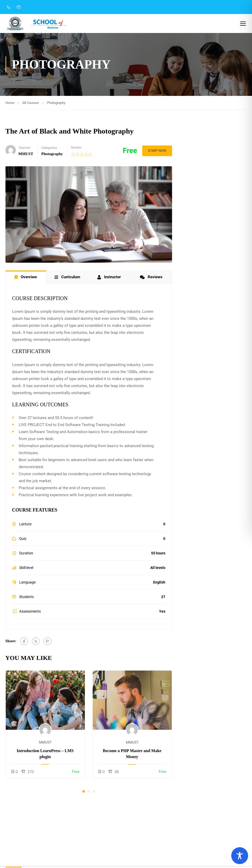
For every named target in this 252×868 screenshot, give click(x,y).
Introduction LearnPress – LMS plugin (45, 755)
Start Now (156, 151)
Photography (56, 104)
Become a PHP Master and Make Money (132, 755)
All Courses (31, 104)
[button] (84, 792)
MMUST (45, 743)
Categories (49, 148)
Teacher (24, 148)
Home (10, 104)
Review (76, 148)
